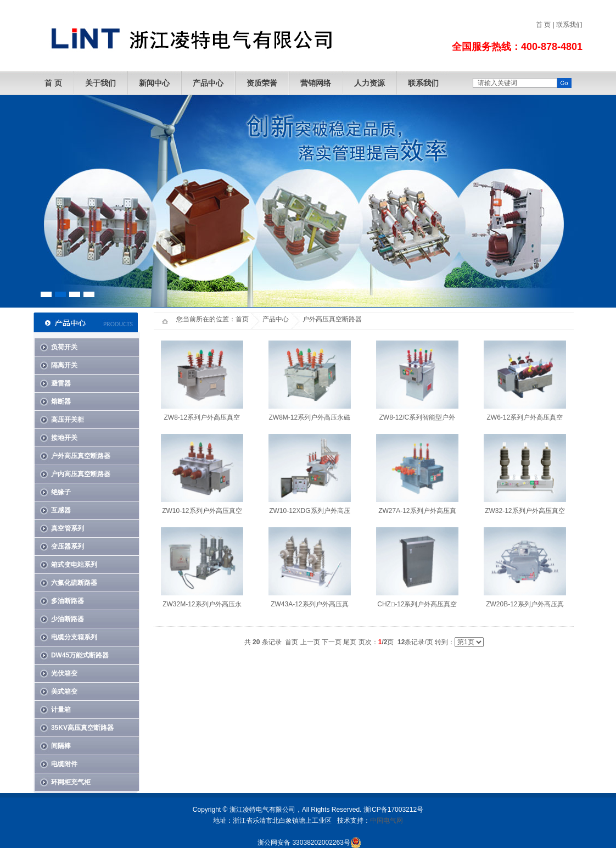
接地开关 (64, 438)
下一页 (332, 642)
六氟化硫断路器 (74, 583)
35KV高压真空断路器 (82, 728)
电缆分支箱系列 (74, 637)
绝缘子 (61, 492)
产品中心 (208, 83)
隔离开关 (64, 365)
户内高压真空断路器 (81, 474)
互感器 (61, 510)
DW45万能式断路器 (80, 655)
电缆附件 (64, 764)
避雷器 (61, 383)
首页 (242, 319)
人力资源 (369, 83)
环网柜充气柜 (71, 782)
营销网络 (316, 83)
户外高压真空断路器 (81, 456)
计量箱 (61, 710)
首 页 (543, 25)
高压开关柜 (68, 420)
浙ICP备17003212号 (393, 810)
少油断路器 (68, 619)
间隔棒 (61, 746)
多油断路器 (68, 601)
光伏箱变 (64, 673)
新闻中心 (154, 83)
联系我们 (569, 25)
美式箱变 (64, 691)
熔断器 (61, 401)
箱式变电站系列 (74, 565)
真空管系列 (68, 528)
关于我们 (100, 83)
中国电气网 (387, 821)
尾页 (350, 642)
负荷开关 (64, 347)
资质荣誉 (262, 83)
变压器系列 (68, 546)
